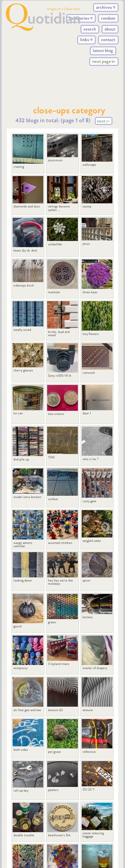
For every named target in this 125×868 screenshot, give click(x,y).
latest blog (103, 51)
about (110, 29)
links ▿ (86, 40)
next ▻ (103, 121)
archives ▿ (106, 7)
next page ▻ (104, 61)
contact (108, 40)
